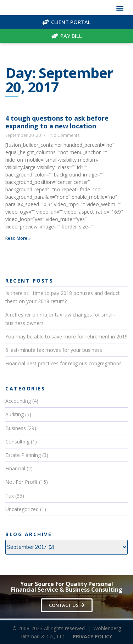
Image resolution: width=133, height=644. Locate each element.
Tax (10, 496)
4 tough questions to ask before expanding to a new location (57, 122)
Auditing (15, 414)
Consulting (17, 442)
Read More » (18, 238)
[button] (120, 8)
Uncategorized (22, 509)
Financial (15, 468)
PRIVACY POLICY (92, 636)
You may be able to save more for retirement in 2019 (66, 336)
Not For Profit (21, 482)
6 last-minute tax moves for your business (54, 350)
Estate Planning (23, 455)
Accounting (18, 401)
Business (16, 428)
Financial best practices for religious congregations (63, 363)
